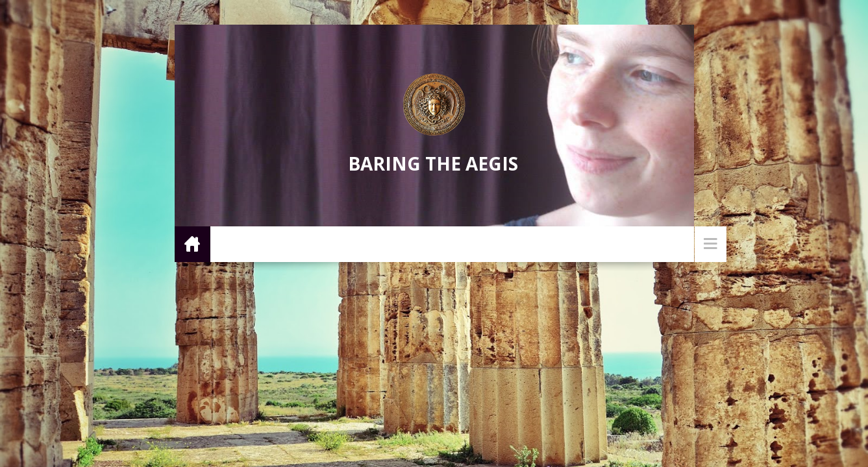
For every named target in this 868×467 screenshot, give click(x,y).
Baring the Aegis (433, 163)
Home (192, 244)
